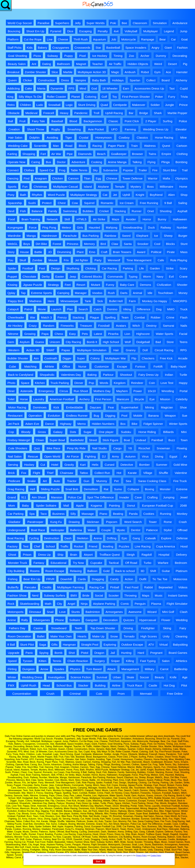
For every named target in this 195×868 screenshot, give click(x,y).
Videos (183, 587)
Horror (147, 219)
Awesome (135, 612)
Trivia (184, 97)
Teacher (98, 64)
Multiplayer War (116, 358)
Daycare (95, 407)
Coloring (91, 97)
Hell (33, 489)
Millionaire (167, 187)
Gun (86, 481)
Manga (31, 236)
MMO (171, 309)
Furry (172, 97)
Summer (162, 465)
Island (88, 187)
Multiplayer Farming (70, 587)
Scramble (40, 146)
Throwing (130, 595)
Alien (172, 195)
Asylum (25, 342)
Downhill (66, 579)
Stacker (83, 685)
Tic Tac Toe (160, 579)
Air (185, 456)
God (94, 88)
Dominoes (40, 407)
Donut (131, 506)
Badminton (93, 612)
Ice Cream (127, 203)
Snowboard (59, 628)
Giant (168, 48)
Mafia (166, 178)
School (50, 546)
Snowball (54, 105)
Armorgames (114, 612)
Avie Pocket (96, 129)
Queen (12, 80)
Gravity (69, 465)
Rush (111, 293)
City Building (16, 571)
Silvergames (42, 620)
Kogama (96, 506)
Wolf (128, 342)
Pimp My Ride (76, 448)
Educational (59, 563)
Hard (141, 653)
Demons (145, 285)
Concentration (22, 694)
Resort (81, 285)
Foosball (104, 326)
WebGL (13, 244)
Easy (73, 334)
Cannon (73, 178)
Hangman (69, 645)
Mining (150, 407)
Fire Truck (180, 481)
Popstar (128, 170)
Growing (30, 334)
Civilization (164, 285)
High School (111, 342)
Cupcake (96, 563)
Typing (133, 277)
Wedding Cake (18, 146)
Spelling (110, 317)
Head (46, 685)
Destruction (52, 538)
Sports (12, 187)
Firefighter (148, 628)
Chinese (112, 178)
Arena (98, 538)
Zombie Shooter (35, 72)
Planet (76, 97)
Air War (56, 154)
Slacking (120, 211)
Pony (11, 195)
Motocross (180, 579)
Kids (30, 48)
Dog (159, 309)
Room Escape (55, 571)
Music (159, 595)
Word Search (133, 522)
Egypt (173, 456)
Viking (127, 309)
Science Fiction (81, 677)
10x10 (152, 391)
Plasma (156, 604)
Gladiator (14, 522)
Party (98, 260)
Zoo (131, 56)
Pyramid (56, 31)
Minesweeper (69, 301)
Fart (43, 154)
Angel (71, 604)
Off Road (131, 563)
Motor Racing (17, 407)
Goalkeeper (119, 154)
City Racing (73, 342)
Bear (163, 39)
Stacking (78, 317)
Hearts (82, 636)
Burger (183, 236)
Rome (168, 522)
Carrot (164, 669)
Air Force (73, 456)
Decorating (180, 56)
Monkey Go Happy (155, 301)
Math (48, 604)
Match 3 (46, 317)
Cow (75, 203)
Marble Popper (177, 113)
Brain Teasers (122, 252)
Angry (155, 48)
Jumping (169, 497)
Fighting (90, 456)
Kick (56, 407)
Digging (110, 416)
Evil (171, 277)
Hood (184, 546)
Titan (87, 178)
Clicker (27, 80)
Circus (64, 391)
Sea (128, 481)
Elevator (181, 129)
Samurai (168, 326)
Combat (140, 317)
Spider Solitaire (46, 506)
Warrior (153, 178)
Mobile (138, 416)
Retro (11, 105)
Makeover (139, 105)
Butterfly (13, 587)
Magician (167, 407)
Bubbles (88, 211)
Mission (165, 399)
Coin (152, 383)
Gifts (54, 645)
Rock (11, 604)
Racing (97, 146)
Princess (73, 244)
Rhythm (37, 195)
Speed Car (47, 170)
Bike (135, 424)
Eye (152, 399)
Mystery (136, 187)
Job (114, 39)
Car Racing (109, 268)
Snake (32, 481)
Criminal (75, 694)
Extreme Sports (41, 293)
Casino (38, 628)
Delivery (182, 555)
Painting (115, 506)
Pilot (184, 685)
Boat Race (38, 530)
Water (92, 530)
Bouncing (14, 31)
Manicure (123, 399)
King (10, 97)
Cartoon (182, 146)
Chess (59, 334)
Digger (67, 358)
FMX (11, 685)
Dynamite (57, 88)
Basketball (113, 48)
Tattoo (84, 473)
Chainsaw (67, 473)
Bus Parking (91, 236)
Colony (95, 358)
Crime (170, 317)
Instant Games (178, 595)
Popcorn (112, 522)
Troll (96, 113)
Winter (12, 677)
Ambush (130, 72)
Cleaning (181, 636)
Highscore (143, 334)
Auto (57, 481)
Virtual (163, 645)
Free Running (149, 203)
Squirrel (89, 203)
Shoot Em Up (35, 31)
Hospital (164, 555)
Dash (68, 538)
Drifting (112, 538)
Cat (105, 195)
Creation (14, 129)
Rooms (35, 571)
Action (129, 579)
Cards (82, 579)
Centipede (120, 105)
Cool (157, 244)
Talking (137, 162)
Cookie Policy (156, 856)
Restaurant (15, 416)
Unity (166, 636)
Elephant (142, 236)
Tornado (129, 636)
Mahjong (112, 227)
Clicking (91, 268)
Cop (11, 432)
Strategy (53, 285)
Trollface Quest (110, 555)
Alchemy (181, 80)
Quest (166, 146)
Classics (142, 138)
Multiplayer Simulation (92, 350)
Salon (166, 661)
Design (56, 268)
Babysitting (180, 645)
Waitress (150, 146)
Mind (83, 88)
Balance (37, 211)
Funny (110, 285)
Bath (23, 195)
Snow (114, 636)
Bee (124, 23)
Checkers (148, 358)
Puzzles (124, 546)
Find (26, 178)
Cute (99, 694)
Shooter (182, 285)
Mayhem (122, 391)
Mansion (57, 497)
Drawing (74, 522)
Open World (52, 456)
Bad (158, 342)
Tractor (72, 481)
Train (134, 146)
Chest (62, 203)
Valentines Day (71, 375)
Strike (170, 268)
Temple (120, 187)
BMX (74, 595)
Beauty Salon (17, 64)
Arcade (183, 358)
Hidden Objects (138, 64)
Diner (11, 391)
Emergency (46, 391)
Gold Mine (180, 465)
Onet (151, 211)
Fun (25, 187)
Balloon (92, 571)
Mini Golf (168, 612)
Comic (125, 604)
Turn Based (94, 669)
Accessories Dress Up (149, 88)
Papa (45, 334)
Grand (12, 497)
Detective (127, 465)
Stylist (168, 530)
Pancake (30, 587)
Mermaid (146, 694)
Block (82, 146)
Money (183, 293)
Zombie (37, 260)
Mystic (121, 530)
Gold (106, 571)
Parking (128, 268)
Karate (132, 473)
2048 (183, 506)
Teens (183, 342)
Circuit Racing (164, 350)
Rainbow (110, 236)
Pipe (70, 154)
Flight (37, 473)
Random (49, 326)
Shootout (126, 375)
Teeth (78, 628)
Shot (72, 653)
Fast (42, 268)
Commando (115, 277)
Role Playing (179, 260)
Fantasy (39, 563)
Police (183, 121)
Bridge (144, 113)
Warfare (163, 563)
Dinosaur (35, 612)
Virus (145, 456)
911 (24, 497)
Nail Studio (100, 448)
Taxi (172, 88)
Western (14, 350)
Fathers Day (17, 628)
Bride (86, 595)
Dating (47, 64)
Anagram (41, 178)
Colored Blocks (92, 277)
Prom (121, 694)
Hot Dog (169, 685)
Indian (169, 375)
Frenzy (62, 317)
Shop (184, 195)
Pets (85, 334)
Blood (73, 121)
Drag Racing (16, 489)
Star (98, 48)
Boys (27, 244)
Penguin (140, 604)
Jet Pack (14, 424)
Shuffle (164, 473)
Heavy (64, 113)
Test (26, 546)
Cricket (104, 211)
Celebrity (182, 399)
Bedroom (181, 563)
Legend (169, 31)
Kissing (12, 285)
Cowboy (124, 138)
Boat (127, 440)
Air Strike (99, 219)
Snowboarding (133, 227)
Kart (83, 465)
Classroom (140, 23)
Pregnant (156, 653)
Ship (60, 555)
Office (66, 366)
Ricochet (144, 448)
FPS (71, 88)
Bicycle (139, 399)
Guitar (166, 571)
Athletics (181, 661)
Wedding (182, 620)
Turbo (148, 563)
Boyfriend (156, 195)
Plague (94, 317)
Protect (47, 203)
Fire (155, 170)
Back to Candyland (21, 375)
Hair (116, 350)
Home (183, 187)
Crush (50, 694)
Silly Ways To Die (30, 97)
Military (150, 669)
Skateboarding (29, 604)
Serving (13, 465)
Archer (145, 56)
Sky (95, 170)
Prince (183, 105)
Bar (131, 113)
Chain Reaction (78, 661)
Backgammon (93, 121)
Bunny (162, 219)
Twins (152, 154)
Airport (88, 555)
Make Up (98, 636)
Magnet (81, 64)
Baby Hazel (178, 366)
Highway (66, 424)
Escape (122, 366)
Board (166, 80)
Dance (50, 424)
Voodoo (97, 293)
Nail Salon (15, 456)
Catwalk (151, 538)
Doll (145, 350)
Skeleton (83, 538)
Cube (12, 366)
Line (50, 39)
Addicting (13, 88)
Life (141, 268)
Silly (73, 514)
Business (58, 514)
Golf (104, 97)
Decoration (110, 620)
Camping (63, 293)
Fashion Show (17, 595)
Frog (62, 170)
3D (142, 571)
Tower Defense (133, 178)
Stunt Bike (170, 170)
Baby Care (127, 285)
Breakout (13, 72)
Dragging (98, 579)
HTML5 (81, 219)
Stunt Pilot (27, 645)
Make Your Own (61, 636)
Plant (80, 252)
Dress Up (44, 555)
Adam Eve (32, 424)
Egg (98, 178)
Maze (115, 219)
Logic (69, 105)
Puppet (12, 277)
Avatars (121, 326)
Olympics (182, 178)
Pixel (83, 56)
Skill (67, 219)
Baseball (57, 121)
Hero (51, 301)
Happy (183, 383)
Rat (106, 489)
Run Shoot (81, 391)
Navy (160, 277)
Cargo (117, 448)
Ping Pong (49, 227)
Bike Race (54, 448)
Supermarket (130, 407)
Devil (11, 211)
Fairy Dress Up (148, 375)
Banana (153, 416)
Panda (133, 514)
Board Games (178, 653)
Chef (37, 546)
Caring (36, 162)
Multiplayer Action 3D (92, 72)
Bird (103, 244)
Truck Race (135, 685)
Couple (106, 530)
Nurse (82, 366)
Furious (140, 366)
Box (123, 424)
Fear (111, 407)
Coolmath (51, 358)
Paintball (157, 440)
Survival (102, 677)
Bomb (58, 653)
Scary (183, 268)
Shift (153, 571)
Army (115, 456)
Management (130, 669)
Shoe (183, 407)
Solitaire (75, 620)
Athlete (49, 366)
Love (62, 612)
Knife (173, 677)
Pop (91, 383)
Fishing (13, 579)
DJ (104, 456)
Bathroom (63, 64)
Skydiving (73, 268)
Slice (55, 72)
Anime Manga (117, 162)
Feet (68, 285)
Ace (168, 72)
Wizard (152, 612)
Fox (24, 473)
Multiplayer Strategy (84, 195)
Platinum (182, 571)
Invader (124, 497)
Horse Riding (147, 432)
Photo (11, 383)
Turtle (183, 375)
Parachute (70, 236)
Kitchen (40, 383)
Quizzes (129, 620)
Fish (23, 211)
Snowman (163, 448)
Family (53, 211)
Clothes (29, 170)
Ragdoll (147, 555)
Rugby (56, 129)
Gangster (92, 620)
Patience (152, 530)
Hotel (55, 465)
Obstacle (14, 113)
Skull (23, 260)
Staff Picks (14, 48)
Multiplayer (151, 31)
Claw (115, 244)
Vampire (81, 80)
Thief (50, 473)
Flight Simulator (177, 604)
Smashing (74, 129)
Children (26, 105)
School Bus (64, 685)
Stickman (93, 522)
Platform (13, 39)
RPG (184, 350)
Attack (111, 669)
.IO (50, 252)
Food (11, 219)
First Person (103, 399)
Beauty (159, 677)
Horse (24, 399)
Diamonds (85, 154)
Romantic (107, 203)
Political (156, 252)
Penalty (103, 31)
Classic (113, 121)
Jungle (169, 105)
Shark (158, 113)
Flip (134, 358)
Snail (50, 612)
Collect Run (102, 473)
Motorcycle (129, 39)
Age (185, 677)
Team (125, 317)
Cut (43, 465)
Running (166, 514)
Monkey (182, 514)
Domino (112, 309)
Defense (182, 538)
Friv (66, 260)
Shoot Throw (36, 129)
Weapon (170, 416)
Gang (136, 538)
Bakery (42, 48)
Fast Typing (148, 661)
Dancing (13, 178)
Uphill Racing (114, 113)
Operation (35, 416)
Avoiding (52, 138)
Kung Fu (56, 522)
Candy (114, 579)
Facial (183, 334)
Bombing (181, 162)
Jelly (78, 23)
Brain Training (31, 219)
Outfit (143, 579)
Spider (12, 268)
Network (52, 219)
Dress (65, 80)
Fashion (182, 48)
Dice (70, 31)
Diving (159, 456)
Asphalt (182, 211)
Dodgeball (143, 342)
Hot (119, 473)
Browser (138, 154)
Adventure (78, 162)
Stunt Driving (87, 105)
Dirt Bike (41, 244)
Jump (184, 31)
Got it (99, 861)
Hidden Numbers (103, 424)
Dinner (79, 383)
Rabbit (149, 587)
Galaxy (58, 432)
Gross (42, 432)
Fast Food (132, 587)
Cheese (63, 39)
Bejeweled (166, 587)
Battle (38, 252)
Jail (113, 653)
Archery (85, 399)
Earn (126, 88)
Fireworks (67, 326)
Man (56, 146)
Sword (126, 236)
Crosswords (82, 48)
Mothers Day (102, 391)
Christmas (40, 187)
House (24, 252)
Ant (34, 64)
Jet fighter (82, 260)
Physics (75, 669)
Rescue (33, 456)
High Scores (149, 636)
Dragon (99, 653)
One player (106, 432)
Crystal (84, 138)
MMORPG (180, 301)
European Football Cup (158, 506)
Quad (104, 105)
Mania (41, 88)
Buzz (172, 440)
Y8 (130, 448)
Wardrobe (14, 236)
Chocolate (29, 277)
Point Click (132, 121)
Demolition (91, 489)
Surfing (168, 121)
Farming (130, 129)
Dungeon (28, 669)
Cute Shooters (18, 448)
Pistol (85, 653)
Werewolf (114, 260)
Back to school (125, 571)
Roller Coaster (57, 97)
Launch (56, 309)
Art (45, 481)
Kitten (42, 661)
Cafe (161, 260)
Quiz (37, 448)
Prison (27, 555)
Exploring (110, 645)
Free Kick (166, 358)
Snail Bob (72, 489)
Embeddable (74, 407)
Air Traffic (115, 64)
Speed (12, 661)
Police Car (75, 497)
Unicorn (55, 342)
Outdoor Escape (132, 645)
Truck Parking (60, 383)
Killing (130, 661)
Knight (140, 195)
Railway (166, 227)
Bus (48, 162)
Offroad (182, 530)
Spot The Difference (100, 497)
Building (100, 685)
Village (148, 473)
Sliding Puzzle (50, 489)
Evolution (54, 416)
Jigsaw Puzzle (32, 285)
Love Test (167, 383)
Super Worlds (95, 23)
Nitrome (13, 334)
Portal (183, 391)
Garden (155, 268)
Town (184, 440)
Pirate (171, 252)
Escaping (85, 31)
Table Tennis (79, 170)
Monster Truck (17, 563)
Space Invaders (136, 48)
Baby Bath (99, 80)
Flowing (182, 448)
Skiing (167, 628)
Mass (184, 252)
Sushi (32, 203)
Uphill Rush (28, 685)
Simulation (160, 23)
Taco (43, 514)
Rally (25, 620)
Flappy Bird (15, 301)
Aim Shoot (39, 497)
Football (28, 268)
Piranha (113, 334)
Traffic (64, 546)
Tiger (69, 138)
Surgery (100, 661)
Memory (89, 244)
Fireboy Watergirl (19, 440)
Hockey (29, 465)
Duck (151, 227)
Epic (124, 538)
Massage (88, 514)
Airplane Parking (104, 604)
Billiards (168, 432)
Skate (130, 677)
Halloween (180, 219)
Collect (151, 80)
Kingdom (120, 383)
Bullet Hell (116, 301)
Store (170, 342)
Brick (11, 473)
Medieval (31, 113)
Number (182, 227)
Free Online (175, 694)
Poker (159, 97)
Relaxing (76, 571)
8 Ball (11, 645)
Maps (146, 595)
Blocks (170, 244)
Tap (23, 293)
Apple (80, 506)
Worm (147, 277)
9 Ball (168, 203)
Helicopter (58, 530)
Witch (136, 326)
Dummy (161, 56)
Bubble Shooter (18, 358)
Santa (128, 244)
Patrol (28, 309)
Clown (40, 440)
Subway (53, 56)
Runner (137, 211)
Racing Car (97, 587)
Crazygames (61, 48)
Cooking (97, 162)
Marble (68, 72)
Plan (70, 309)
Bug (96, 416)
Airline (116, 685)
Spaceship (15, 203)
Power (138, 391)
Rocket (79, 546)
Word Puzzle (56, 195)
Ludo (40, 105)
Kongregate (15, 227)
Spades (59, 669)
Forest (57, 244)
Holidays (118, 80)
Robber (156, 317)
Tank (88, 301)
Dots (73, 432)
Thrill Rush (80, 39)
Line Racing (143, 546)
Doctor (61, 162)
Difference (144, 309)
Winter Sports (178, 424)
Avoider (131, 219)
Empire (166, 154)
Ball (11, 121)
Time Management (139, 260)
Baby (25, 506)
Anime (12, 620)
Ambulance (180, 23)
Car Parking (16, 514)
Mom (12, 506)
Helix (95, 465)
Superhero (62, 23)
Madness (35, 301)
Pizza (37, 56)
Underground (16, 530)
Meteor (67, 227)
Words (104, 383)
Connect (13, 170)
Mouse (53, 260)
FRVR (50, 579)
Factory (12, 546)
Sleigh (131, 555)
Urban (117, 677)
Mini (184, 432)
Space (25, 383)
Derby (46, 277)
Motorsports (16, 612)
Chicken (58, 178)
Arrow (44, 669)
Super (81, 358)
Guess (40, 342)
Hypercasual (148, 620)
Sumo (118, 489)
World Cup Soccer (20, 23)
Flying (152, 162)
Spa (32, 514)
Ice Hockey (100, 56)
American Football (62, 399)
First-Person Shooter (136, 97)
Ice (156, 236)
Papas (66, 350)
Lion (127, 334)
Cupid (184, 88)
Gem (11, 342)
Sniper (115, 661)
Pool (124, 416)
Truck (184, 309)
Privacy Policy (141, 856)
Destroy (151, 326)
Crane (183, 277)
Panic (29, 653)
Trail (185, 170)
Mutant (96, 285)
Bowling (108, 546)
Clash (184, 612)
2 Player (151, 121)
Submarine (110, 170)
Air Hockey (15, 326)
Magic (115, 72)
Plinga (165, 162)
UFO (114, 129)
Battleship (181, 669)
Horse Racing (164, 138)
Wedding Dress (32, 677)
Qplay (11, 293)
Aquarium (99, 39)
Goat (184, 39)
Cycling (34, 538)
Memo (82, 424)
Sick (100, 301)
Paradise (44, 23)
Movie (42, 309)
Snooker (143, 244)
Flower (166, 620)
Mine (184, 138)
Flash (184, 317)
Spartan (135, 80)
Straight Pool (90, 645)
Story (11, 252)
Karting (12, 154)
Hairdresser (49, 236)
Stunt (184, 244)
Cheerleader (16, 317)
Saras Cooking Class (152, 481)
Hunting (126, 653)
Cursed (109, 465)
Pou (11, 260)
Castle (153, 685)
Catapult (13, 309)
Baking (92, 375)
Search (83, 309)
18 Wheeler (110, 88)
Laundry (39, 399)
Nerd (35, 595)
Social (99, 595)
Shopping (29, 154)
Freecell (49, 113)
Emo (92, 252)
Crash (183, 522)
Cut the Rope (33, 39)
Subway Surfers (54, 595)
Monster (165, 489)
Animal (137, 293)
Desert (172, 64)
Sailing (183, 203)
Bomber (144, 465)
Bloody (26, 432)
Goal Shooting (17, 56)
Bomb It (92, 342)
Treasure (86, 326)
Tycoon (28, 661)
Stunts (76, 612)
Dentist (136, 530)
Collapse (133, 489)
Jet (115, 195)
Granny (131, 350)
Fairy (183, 628)
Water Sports (164, 334)
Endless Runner (77, 416)
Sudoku (126, 432)
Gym (157, 72)
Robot (145, 72)
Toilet (11, 399)
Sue (185, 416)
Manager (81, 293)
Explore (166, 538)
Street (93, 440)
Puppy (69, 56)
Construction (47, 80)
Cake (28, 88)
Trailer (143, 170)
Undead (141, 440)
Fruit (23, 121)
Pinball (115, 587)
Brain (74, 555)
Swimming (70, 211)
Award (141, 252)
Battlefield (77, 440)
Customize (102, 366)
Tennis (57, 661)
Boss (150, 187)
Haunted (94, 227)
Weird (158, 64)
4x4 (116, 31)
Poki (113, 23)
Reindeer (137, 383)
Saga (43, 645)
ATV (151, 645)
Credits (47, 587)
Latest (98, 334)
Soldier (155, 105)
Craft (104, 252)
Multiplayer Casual (66, 187)
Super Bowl (57, 440)
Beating (118, 514)
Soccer (144, 677)
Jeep (73, 277)
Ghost (12, 555)
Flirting (12, 669)
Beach (101, 154)
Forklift (158, 366)
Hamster (182, 72)
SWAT (50, 350)
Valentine (181, 473)
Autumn (130, 456)
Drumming (64, 252)
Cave (138, 497)
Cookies (149, 514)
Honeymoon (104, 138)
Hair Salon (15, 138)
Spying (44, 653)
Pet (116, 481)
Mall (66, 506)
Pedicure (14, 481)
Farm (132, 301)
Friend (93, 546)
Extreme (182, 489)
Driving (128, 628)
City (59, 604)
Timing (118, 56)
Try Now (78, 563)
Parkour (108, 375)
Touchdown (165, 293)
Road (69, 146)
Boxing (150, 489)
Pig (185, 64)
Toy (115, 97)
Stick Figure (110, 440)
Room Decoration (19, 636)
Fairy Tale (39, 121)
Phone (60, 620)
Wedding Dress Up (156, 129)
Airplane (103, 187)
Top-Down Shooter (103, 628)
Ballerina (76, 530)
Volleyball (131, 31)
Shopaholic (47, 375)
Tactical (114, 563)
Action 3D (33, 350)
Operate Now (17, 162)
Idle (150, 293)
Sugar (87, 432)
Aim (36, 358)
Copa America (165, 546)
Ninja (84, 604)
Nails (184, 326)
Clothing (182, 154)
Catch (98, 309)
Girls (80, 227)
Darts (124, 293)
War (33, 317)
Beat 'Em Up (32, 579)
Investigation (56, 677)
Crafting (152, 497)
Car (173, 39)
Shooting (166, 211)
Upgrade (14, 653)
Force (33, 227)
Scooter (114, 595)
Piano (103, 514)
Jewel (184, 497)
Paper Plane (116, 146)
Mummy (102, 481)
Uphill (126, 195)
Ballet (41, 636)
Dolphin (35, 138)
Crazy (33, 326)
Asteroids (27, 391)
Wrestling (168, 391)
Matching (30, 366)
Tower (153, 522)
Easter (60, 277)
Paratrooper (35, 522)
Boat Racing (15, 538)
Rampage (148, 39)
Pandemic (81, 113)
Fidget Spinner (153, 424)
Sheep (168, 236)
